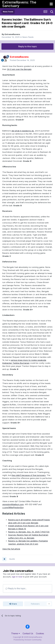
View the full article (11, 549)
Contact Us (28, 633)
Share (13, 604)
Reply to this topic (28, 46)
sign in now (17, 577)
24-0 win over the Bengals (19, 69)
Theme (15, 633)
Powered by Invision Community (28, 640)
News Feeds (28, 37)
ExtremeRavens (12, 34)
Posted (22, 60)
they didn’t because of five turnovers (29, 475)
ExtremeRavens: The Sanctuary (19, 4)
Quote (12, 559)
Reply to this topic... (16, 588)
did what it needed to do (23, 131)
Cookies (40, 633)
